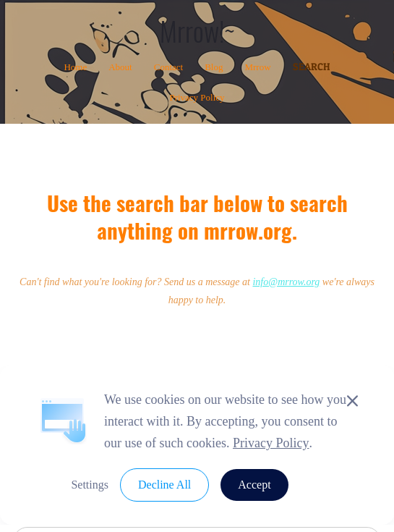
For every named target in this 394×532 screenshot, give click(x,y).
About (120, 67)
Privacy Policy (197, 97)
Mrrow (257, 67)
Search (312, 66)
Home (75, 67)
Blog (214, 67)
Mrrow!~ (197, 31)
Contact (168, 67)
